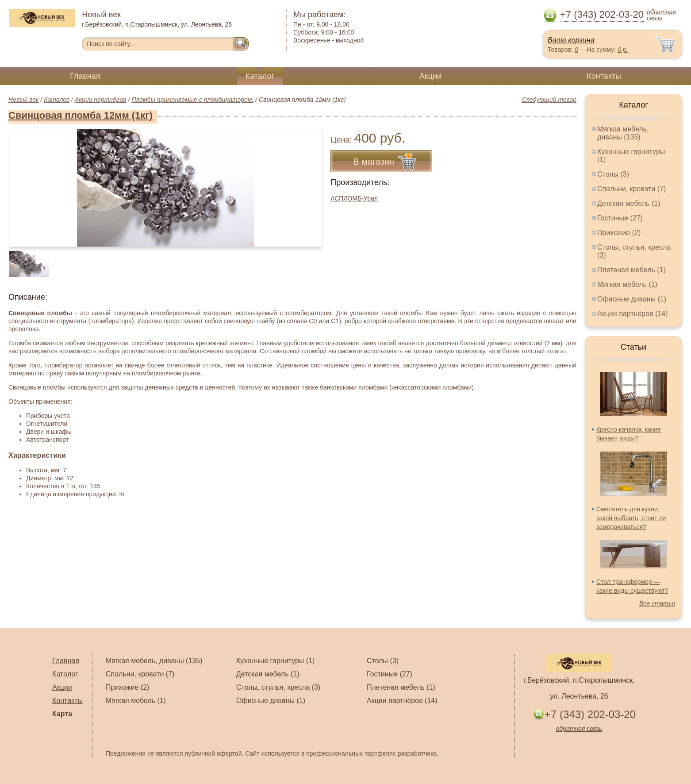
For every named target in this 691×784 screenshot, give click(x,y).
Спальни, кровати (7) (631, 189)
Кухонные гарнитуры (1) (275, 661)
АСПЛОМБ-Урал (354, 198)
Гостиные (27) (620, 218)
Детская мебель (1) (629, 203)
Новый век (24, 100)
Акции (430, 76)
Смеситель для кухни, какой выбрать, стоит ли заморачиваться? (631, 518)
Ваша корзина (571, 40)
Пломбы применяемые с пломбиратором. (192, 100)
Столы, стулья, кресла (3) (278, 687)
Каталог (260, 76)
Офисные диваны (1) (632, 299)
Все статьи (657, 603)
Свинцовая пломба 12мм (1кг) (81, 115)
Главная (85, 76)
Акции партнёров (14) (633, 314)
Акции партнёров (101, 100)
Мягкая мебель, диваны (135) (623, 133)
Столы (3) (613, 174)
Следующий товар (549, 100)
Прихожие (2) (619, 233)
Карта (62, 714)
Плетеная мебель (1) (631, 270)
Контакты (604, 76)
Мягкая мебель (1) (627, 284)
